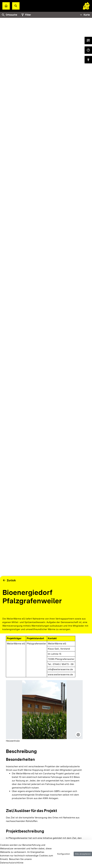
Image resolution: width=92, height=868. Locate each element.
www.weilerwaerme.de (60, 674)
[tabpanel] (46, 319)
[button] (16, 6)
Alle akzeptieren (83, 854)
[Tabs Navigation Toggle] (85, 15)
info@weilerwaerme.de (60, 669)
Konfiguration (64, 854)
